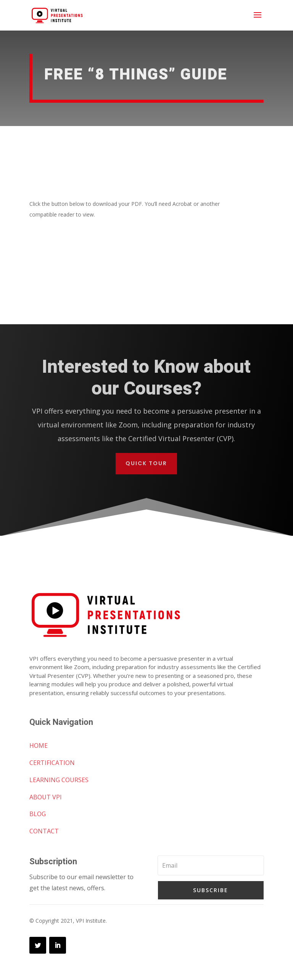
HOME (39, 746)
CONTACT (44, 831)
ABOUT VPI (46, 797)
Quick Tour (146, 463)
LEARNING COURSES (59, 780)
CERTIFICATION (52, 763)
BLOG (38, 814)
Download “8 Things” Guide (135, 243)
